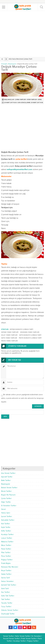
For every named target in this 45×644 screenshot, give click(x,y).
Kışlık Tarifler (6, 527)
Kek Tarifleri (6, 524)
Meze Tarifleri (6, 545)
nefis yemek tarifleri (9, 338)
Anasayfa (4, 64)
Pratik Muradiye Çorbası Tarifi (30, 338)
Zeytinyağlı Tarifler (8, 614)
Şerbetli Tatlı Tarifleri (9, 585)
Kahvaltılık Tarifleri (8, 520)
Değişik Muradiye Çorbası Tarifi (21, 329)
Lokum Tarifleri (7, 538)
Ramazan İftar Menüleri (10, 567)
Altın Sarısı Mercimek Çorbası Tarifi (20, 59)
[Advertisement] (22, 34)
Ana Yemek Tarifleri (8, 473)
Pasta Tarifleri (6, 549)
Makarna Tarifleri (7, 542)
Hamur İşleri (6, 513)
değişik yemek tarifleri (10, 332)
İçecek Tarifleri (7, 516)
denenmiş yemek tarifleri (30, 332)
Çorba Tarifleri (20, 100)
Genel (40, 100)
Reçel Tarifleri (6, 571)
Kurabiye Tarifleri (7, 534)
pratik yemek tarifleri (9, 341)
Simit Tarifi (5, 589)
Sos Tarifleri (6, 592)
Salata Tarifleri (6, 574)
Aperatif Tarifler (7, 477)
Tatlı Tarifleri (6, 599)
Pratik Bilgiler (6, 563)
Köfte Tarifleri (6, 531)
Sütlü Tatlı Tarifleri (8, 596)
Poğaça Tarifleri (7, 560)
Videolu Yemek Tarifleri (10, 610)
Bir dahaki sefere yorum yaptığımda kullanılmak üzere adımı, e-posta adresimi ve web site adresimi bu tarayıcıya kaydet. (22, 398)
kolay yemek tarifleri (9, 335)
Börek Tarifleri (6, 491)
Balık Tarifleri (6, 480)
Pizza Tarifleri (6, 556)
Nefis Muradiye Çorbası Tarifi (30, 335)
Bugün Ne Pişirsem (8, 495)
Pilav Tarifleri (6, 552)
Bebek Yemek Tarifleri (9, 488)
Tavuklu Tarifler (7, 603)
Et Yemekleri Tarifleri (9, 506)
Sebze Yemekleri (7, 581)
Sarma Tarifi (5, 578)
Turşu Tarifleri (6, 607)
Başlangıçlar (12, 64)
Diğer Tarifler (32, 100)
